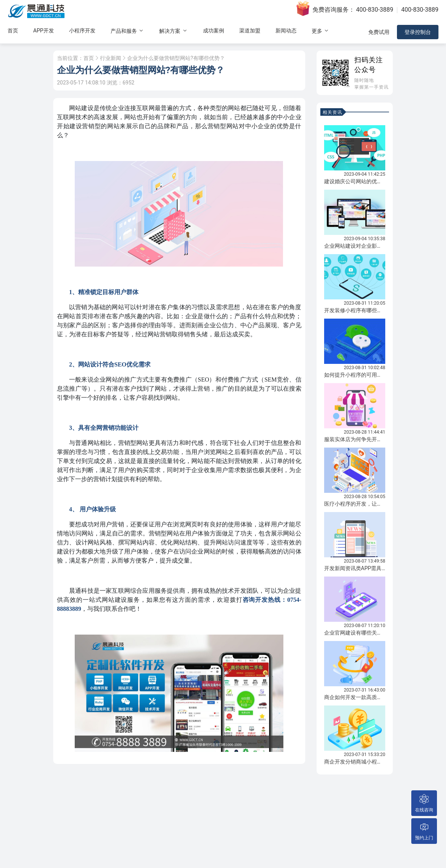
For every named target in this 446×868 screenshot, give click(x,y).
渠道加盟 (250, 31)
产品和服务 (127, 31)
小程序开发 (82, 31)
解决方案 (173, 31)
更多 (321, 31)
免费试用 (379, 32)
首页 (13, 31)
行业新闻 (111, 58)
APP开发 (44, 31)
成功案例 (214, 31)
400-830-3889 (375, 10)
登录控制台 (418, 32)
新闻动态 (286, 31)
